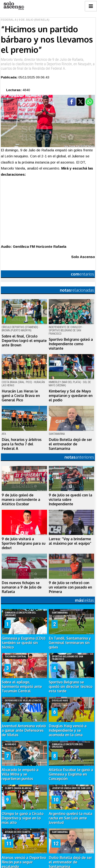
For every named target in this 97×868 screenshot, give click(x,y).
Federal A (9, 20)
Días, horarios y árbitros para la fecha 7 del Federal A (22, 444)
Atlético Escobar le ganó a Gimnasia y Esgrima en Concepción (71, 774)
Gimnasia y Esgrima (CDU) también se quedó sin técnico (24, 643)
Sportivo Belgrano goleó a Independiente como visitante (71, 344)
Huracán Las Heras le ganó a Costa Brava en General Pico (21, 396)
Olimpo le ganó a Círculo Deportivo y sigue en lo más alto (23, 818)
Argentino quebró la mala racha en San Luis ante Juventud (70, 818)
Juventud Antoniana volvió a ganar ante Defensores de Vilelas (24, 730)
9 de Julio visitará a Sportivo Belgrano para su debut (24, 543)
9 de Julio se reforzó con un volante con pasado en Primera (70, 587)
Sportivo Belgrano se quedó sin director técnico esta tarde (71, 686)
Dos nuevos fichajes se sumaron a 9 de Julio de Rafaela (22, 587)
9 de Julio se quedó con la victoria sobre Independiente (70, 499)
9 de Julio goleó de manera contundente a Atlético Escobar (21, 499)
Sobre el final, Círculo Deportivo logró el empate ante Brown (24, 341)
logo (14, 6)
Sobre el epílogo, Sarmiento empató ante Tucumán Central (22, 686)
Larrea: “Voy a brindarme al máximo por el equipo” (70, 541)
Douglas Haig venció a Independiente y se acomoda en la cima (68, 730)
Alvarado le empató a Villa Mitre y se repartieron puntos (20, 774)
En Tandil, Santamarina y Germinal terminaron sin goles (70, 643)
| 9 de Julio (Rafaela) (33, 20)
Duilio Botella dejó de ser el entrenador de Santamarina (70, 444)
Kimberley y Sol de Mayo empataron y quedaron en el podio (71, 396)
